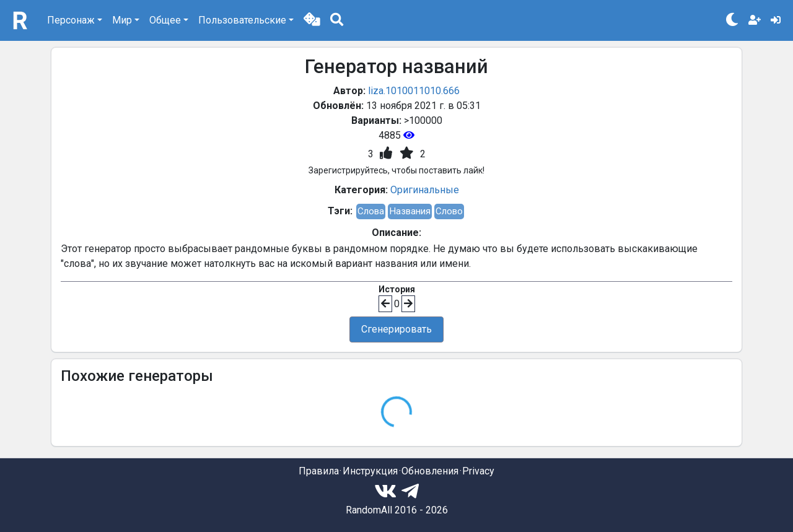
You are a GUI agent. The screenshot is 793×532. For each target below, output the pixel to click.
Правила (319, 471)
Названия (410, 211)
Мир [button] (122, 20)
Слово (449, 211)
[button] (312, 20)
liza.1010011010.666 (414, 91)
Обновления (430, 471)
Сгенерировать (396, 329)
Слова (371, 211)
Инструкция (370, 471)
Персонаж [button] (71, 20)
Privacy (478, 471)
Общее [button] (165, 20)
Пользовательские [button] (242, 20)
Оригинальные (425, 190)
